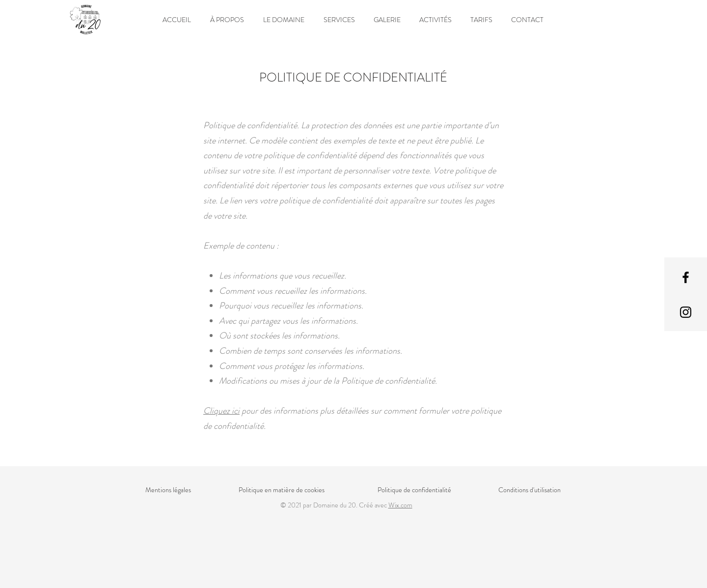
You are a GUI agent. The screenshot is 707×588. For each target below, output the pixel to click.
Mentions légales (168, 490)
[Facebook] (686, 277)
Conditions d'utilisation (530, 490)
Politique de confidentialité (414, 490)
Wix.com (400, 505)
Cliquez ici (221, 411)
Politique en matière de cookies (282, 490)
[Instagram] (686, 312)
